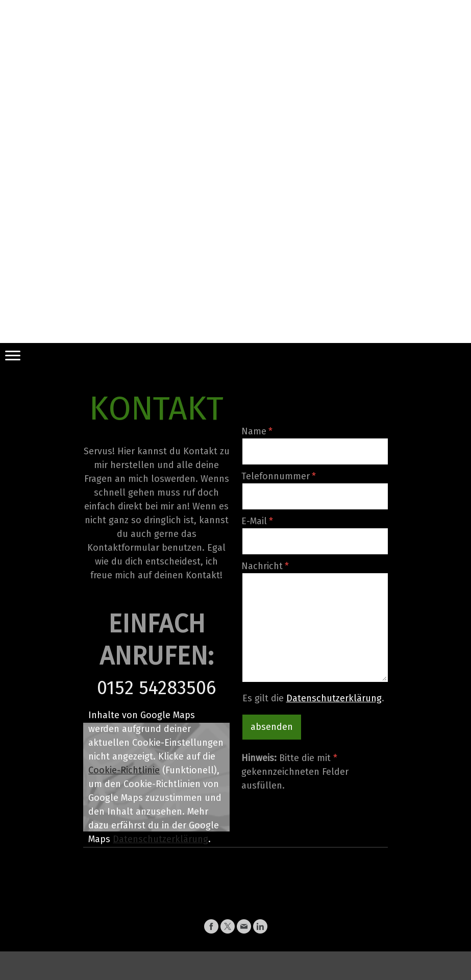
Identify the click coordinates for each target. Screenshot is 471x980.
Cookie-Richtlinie (124, 770)
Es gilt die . (313, 698)
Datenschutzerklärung (160, 839)
